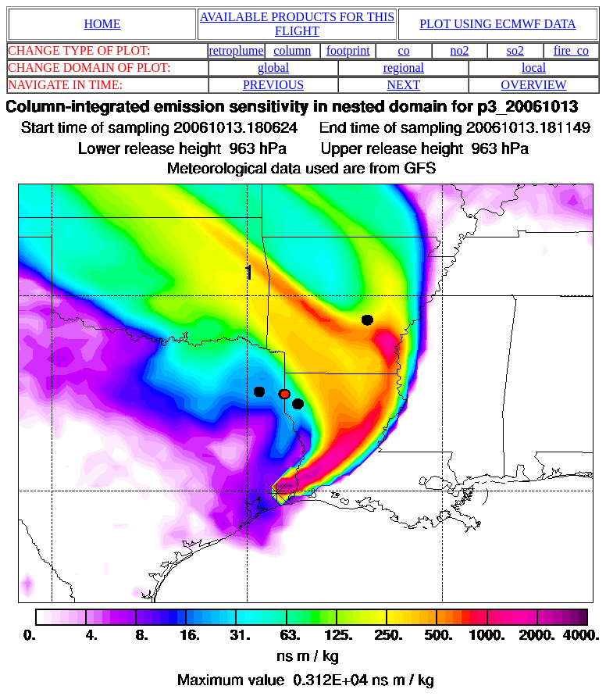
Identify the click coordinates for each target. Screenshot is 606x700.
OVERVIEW (534, 85)
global (273, 68)
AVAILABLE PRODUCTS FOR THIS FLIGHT (297, 24)
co (404, 50)
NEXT (404, 85)
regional (404, 68)
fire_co (571, 50)
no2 (460, 50)
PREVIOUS (273, 85)
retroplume (236, 50)
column (292, 50)
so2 (515, 50)
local (534, 68)
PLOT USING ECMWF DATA (498, 24)
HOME (102, 24)
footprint (348, 50)
